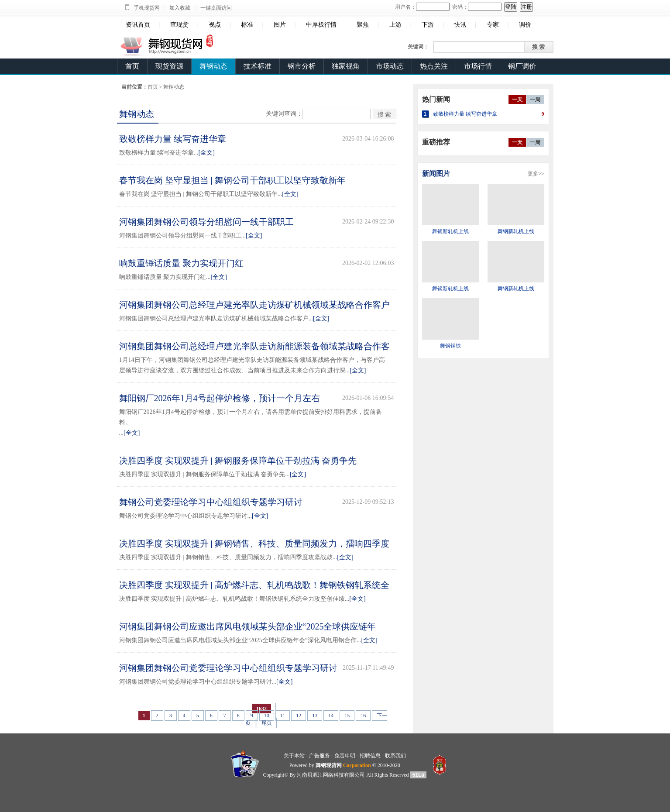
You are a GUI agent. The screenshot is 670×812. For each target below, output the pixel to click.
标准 (247, 25)
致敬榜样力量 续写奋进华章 (173, 139)
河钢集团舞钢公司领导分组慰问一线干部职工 (206, 222)
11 (283, 716)
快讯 (460, 25)
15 (347, 716)
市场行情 (478, 66)
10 (267, 716)
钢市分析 (302, 66)
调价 (525, 25)
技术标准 (258, 66)
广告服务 (320, 756)
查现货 (179, 25)
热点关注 (434, 66)
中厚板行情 (321, 25)
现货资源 (169, 66)
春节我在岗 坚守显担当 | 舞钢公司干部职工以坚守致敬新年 (232, 180)
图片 (280, 25)
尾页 (267, 723)
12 (299, 716)
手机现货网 (147, 8)
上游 (395, 25)
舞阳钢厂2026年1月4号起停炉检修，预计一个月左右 (220, 398)
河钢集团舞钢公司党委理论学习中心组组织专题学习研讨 (228, 668)
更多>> (536, 174)
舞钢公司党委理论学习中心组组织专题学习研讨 (211, 502)
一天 (517, 100)
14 (331, 716)
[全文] (207, 153)
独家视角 (346, 66)
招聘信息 (370, 756)
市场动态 (390, 66)
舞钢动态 (213, 66)
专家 (493, 25)
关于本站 (294, 756)
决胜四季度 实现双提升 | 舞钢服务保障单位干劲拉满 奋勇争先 (238, 461)
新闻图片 (436, 174)
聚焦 (363, 25)
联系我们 (395, 756)
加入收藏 (180, 8)
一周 (535, 100)
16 (363, 716)
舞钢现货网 (329, 765)
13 (315, 716)
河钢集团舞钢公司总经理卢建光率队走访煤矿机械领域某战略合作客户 (254, 305)
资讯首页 (138, 25)
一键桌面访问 (216, 8)
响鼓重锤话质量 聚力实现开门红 (181, 263)
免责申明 (345, 756)
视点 (215, 25)
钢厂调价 (522, 66)
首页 (132, 66)
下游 (428, 25)
